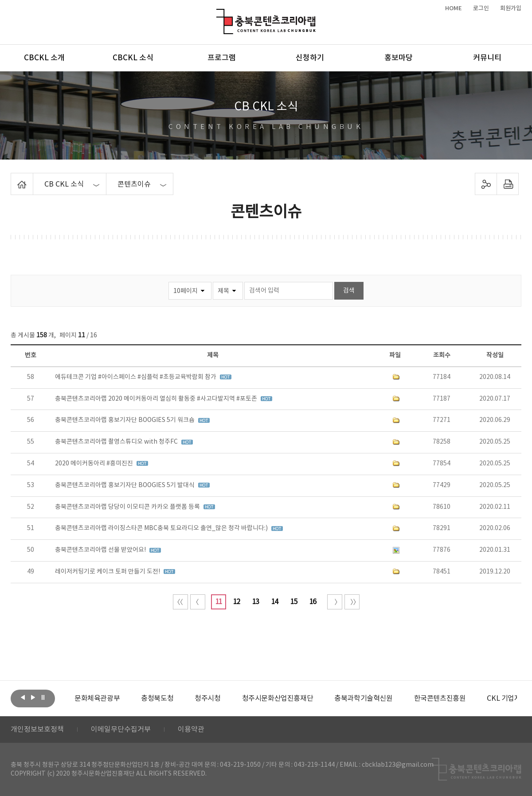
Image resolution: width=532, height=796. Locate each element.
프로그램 (222, 58)
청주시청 (207, 698)
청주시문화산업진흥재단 (278, 698)
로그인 (481, 8)
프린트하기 (508, 184)
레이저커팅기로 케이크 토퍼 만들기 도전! (108, 572)
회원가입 (511, 8)
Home (13, 178)
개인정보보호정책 (37, 730)
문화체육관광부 (97, 698)
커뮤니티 (487, 58)
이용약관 (191, 730)
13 (255, 602)
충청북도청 (157, 698)
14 (274, 602)
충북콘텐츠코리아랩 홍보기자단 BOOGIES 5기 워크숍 (125, 420)
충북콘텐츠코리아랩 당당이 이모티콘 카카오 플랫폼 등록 (128, 507)
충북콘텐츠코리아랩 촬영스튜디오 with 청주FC (117, 442)
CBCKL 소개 (44, 58)
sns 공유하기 (486, 184)
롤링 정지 (43, 698)
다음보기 (33, 698)
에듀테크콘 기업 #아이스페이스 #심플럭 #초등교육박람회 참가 (136, 377)
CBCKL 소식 (133, 58)
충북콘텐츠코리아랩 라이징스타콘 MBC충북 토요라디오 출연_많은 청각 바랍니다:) (162, 528)
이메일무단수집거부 (121, 730)
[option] (97, 698)
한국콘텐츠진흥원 (440, 698)
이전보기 (23, 698)
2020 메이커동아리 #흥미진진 (95, 464)
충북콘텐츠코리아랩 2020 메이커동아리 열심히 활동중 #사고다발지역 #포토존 (157, 399)
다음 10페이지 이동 (335, 602)
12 (236, 602)
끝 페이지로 (352, 602)
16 (313, 602)
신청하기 (310, 58)
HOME (454, 8)
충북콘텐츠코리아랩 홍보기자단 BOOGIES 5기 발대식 (125, 485)
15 (293, 602)
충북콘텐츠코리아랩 (218, 14)
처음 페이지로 (180, 602)
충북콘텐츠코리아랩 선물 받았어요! (101, 550)
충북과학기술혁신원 (363, 698)
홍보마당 (399, 58)
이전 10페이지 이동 (198, 602)
